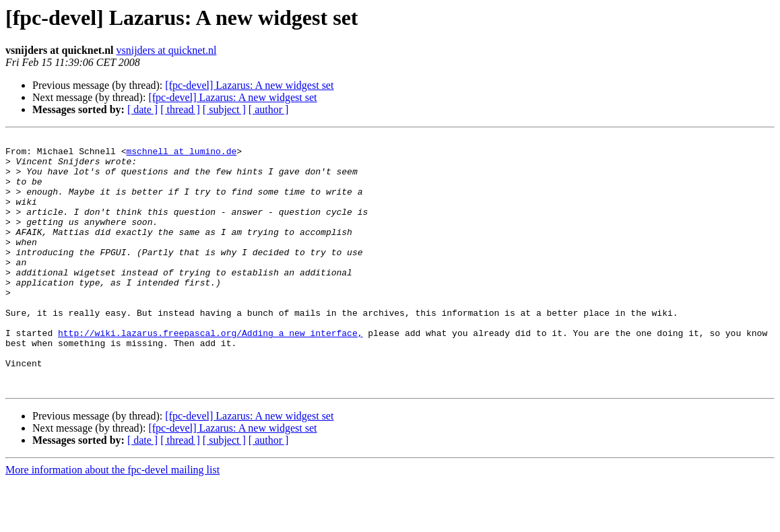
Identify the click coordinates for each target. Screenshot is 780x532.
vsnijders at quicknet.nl (166, 50)
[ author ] (269, 109)
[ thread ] (180, 109)
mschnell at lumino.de (181, 155)
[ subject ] (224, 109)
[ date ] (142, 109)
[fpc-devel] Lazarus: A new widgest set (249, 85)
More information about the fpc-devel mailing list (112, 520)
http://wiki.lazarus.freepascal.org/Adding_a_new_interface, (210, 373)
